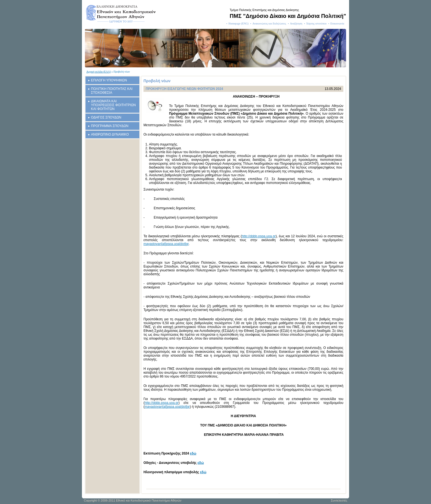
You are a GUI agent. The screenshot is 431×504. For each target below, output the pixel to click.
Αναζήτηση (296, 24)
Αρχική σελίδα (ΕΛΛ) (99, 72)
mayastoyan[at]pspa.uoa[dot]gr (166, 244)
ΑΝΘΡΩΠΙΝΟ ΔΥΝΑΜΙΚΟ (110, 134)
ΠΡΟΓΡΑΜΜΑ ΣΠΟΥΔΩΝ (110, 126)
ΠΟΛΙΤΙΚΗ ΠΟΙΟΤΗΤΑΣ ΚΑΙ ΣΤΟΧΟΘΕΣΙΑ (112, 91)
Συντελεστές (339, 500)
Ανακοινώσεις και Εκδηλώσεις (269, 24)
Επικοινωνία (337, 24)
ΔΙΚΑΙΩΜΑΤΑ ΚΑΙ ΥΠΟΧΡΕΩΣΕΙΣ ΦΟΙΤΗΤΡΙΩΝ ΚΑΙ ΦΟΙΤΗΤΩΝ (113, 105)
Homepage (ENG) (238, 24)
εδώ (193, 453)
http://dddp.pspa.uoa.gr (259, 236)
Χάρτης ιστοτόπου (316, 24)
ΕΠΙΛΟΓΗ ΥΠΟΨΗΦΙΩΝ (109, 80)
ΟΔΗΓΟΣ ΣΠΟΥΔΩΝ (106, 117)
